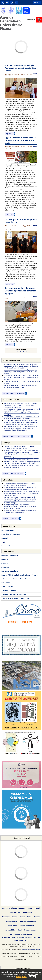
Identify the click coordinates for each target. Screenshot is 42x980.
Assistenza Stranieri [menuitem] (9, 591)
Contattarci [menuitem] (6, 559)
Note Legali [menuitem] (12, 926)
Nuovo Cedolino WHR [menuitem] (28, 921)
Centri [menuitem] (4, 542)
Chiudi (32, 977)
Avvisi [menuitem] (37, 908)
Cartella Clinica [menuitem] (7, 587)
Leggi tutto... (9, 134)
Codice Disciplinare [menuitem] (27, 926)
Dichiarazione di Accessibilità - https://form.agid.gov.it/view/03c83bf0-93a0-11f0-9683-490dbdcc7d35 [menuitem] (21, 937)
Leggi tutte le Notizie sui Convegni (14, 473)
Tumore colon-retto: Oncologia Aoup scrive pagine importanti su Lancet (21, 68)
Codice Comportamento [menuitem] (27, 930)
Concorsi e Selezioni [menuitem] (10, 917)
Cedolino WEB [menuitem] (11, 921)
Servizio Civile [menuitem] (26, 917)
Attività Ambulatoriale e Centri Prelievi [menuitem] (16, 579)
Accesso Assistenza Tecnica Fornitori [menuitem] (15, 598)
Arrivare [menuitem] (4, 563)
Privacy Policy (22, 977)
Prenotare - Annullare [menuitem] (10, 571)
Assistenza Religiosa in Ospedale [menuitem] (14, 595)
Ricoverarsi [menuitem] (6, 583)
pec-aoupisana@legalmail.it (31, 950)
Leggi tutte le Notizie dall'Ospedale (14, 393)
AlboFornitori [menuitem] (15, 912)
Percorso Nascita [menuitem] (8, 546)
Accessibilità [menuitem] (10, 930)
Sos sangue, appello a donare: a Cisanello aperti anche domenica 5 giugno (20, 291)
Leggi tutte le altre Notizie (11, 518)
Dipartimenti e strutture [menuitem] (11, 534)
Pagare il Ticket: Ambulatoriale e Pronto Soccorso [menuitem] (20, 575)
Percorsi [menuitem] (4, 538)
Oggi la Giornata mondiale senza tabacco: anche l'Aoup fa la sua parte (20, 140)
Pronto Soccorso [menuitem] (7, 530)
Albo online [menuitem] (28, 912)
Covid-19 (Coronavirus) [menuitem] (10, 555)
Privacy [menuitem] (37, 917)
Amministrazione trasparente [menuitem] (14, 908)
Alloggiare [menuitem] (5, 567)
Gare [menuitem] (30, 908)
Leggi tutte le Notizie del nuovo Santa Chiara (17, 436)
